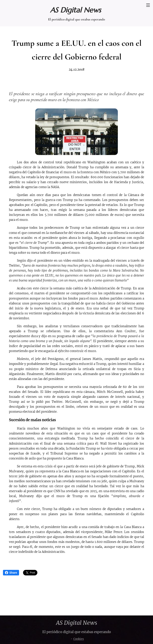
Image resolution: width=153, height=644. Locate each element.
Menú (148, 5)
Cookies (79, 639)
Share (11, 573)
